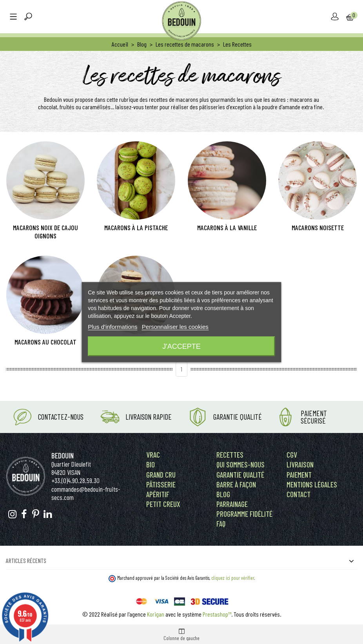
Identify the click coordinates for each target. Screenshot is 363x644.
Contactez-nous (61, 417)
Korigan (156, 614)
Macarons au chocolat (45, 342)
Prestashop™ (217, 614)
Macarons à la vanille (227, 228)
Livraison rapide (149, 417)
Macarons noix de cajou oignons (45, 232)
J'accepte (181, 346)
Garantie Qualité (238, 417)
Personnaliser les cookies (175, 326)
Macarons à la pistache (136, 228)
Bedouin (63, 455)
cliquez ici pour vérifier (233, 578)
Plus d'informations (113, 326)
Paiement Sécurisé (314, 417)
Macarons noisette (318, 228)
